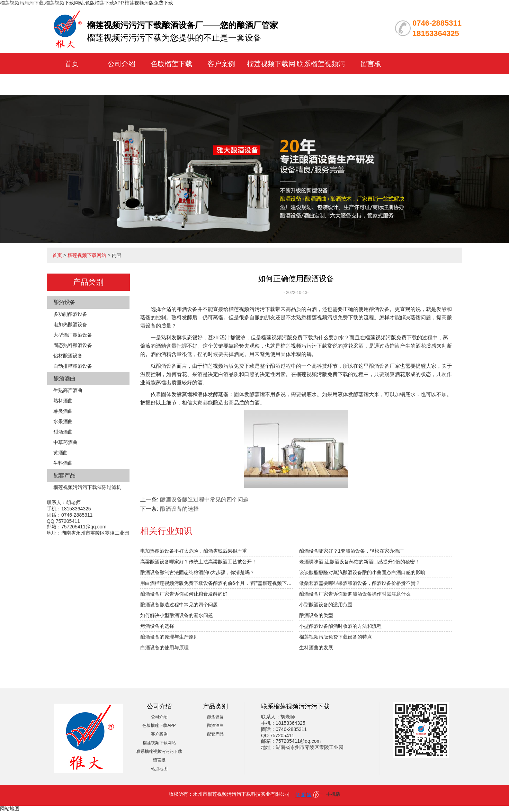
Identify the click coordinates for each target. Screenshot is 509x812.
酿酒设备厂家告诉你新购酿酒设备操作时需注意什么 (355, 594)
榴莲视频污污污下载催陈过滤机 (87, 487)
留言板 (371, 64)
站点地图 (159, 769)
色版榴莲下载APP (159, 725)
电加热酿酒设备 (70, 324)
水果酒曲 (63, 421)
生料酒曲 (63, 463)
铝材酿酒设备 (68, 356)
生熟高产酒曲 (68, 390)
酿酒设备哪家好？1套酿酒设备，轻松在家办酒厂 (351, 551)
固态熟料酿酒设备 (73, 345)
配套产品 (64, 475)
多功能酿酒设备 (70, 314)
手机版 (333, 794)
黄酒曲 (61, 453)
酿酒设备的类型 (316, 615)
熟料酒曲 (63, 401)
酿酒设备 (64, 302)
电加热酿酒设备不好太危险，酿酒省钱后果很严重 (194, 551)
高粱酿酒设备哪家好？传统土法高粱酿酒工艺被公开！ (198, 562)
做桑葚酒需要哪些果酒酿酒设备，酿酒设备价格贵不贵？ (360, 583)
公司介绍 (122, 64)
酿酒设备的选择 (179, 509)
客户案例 (221, 64)
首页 (72, 64)
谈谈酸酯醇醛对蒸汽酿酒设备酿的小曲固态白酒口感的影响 (362, 572)
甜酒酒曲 (63, 432)
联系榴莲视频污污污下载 (159, 751)
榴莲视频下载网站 (87, 255)
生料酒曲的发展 (316, 648)
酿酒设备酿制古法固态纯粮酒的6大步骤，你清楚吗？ (197, 572)
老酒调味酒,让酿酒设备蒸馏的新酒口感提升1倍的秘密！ (359, 562)
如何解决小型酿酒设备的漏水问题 (177, 615)
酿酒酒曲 (64, 378)
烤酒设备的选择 (157, 626)
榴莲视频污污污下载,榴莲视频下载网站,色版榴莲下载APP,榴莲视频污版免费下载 (87, 3)
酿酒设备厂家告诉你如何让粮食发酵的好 (184, 594)
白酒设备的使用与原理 (164, 648)
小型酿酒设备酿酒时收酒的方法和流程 (340, 626)
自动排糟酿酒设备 (73, 366)
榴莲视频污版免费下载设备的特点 (336, 637)
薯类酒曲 (63, 411)
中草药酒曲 (65, 442)
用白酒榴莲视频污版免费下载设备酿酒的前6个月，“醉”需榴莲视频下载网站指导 (217, 583)
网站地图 (10, 809)
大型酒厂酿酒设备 (73, 335)
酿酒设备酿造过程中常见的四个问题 (204, 499)
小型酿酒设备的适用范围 (326, 605)
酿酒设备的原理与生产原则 (169, 637)
